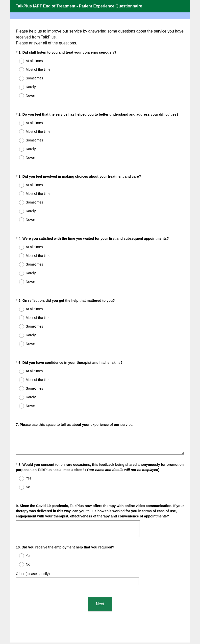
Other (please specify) (33, 542)
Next (100, 568)
